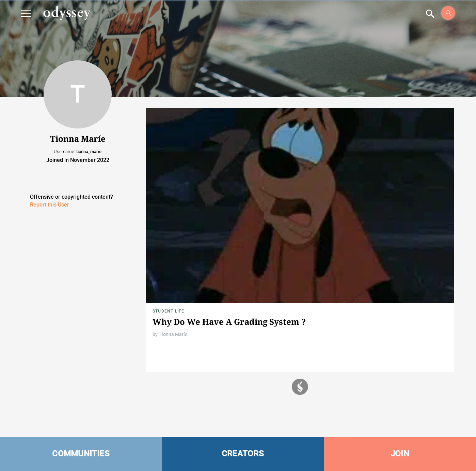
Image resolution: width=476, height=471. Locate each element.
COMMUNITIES (81, 454)
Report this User (50, 205)
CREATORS (243, 454)
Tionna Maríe (173, 334)
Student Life (168, 311)
